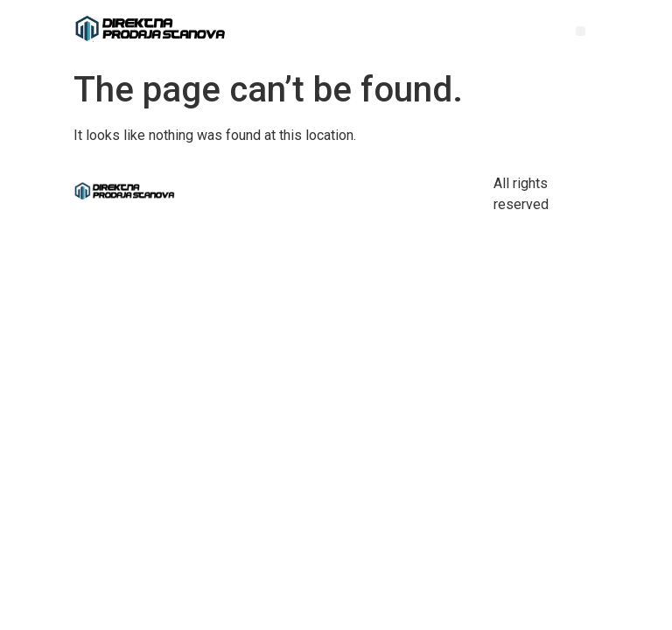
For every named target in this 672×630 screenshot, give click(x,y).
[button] (581, 31)
